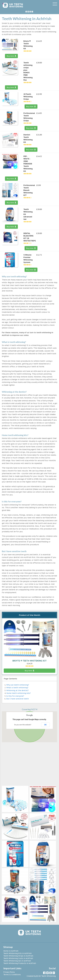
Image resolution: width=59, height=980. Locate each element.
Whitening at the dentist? (18, 690)
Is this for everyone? (15, 696)
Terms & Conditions (12, 975)
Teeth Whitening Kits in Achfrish (17, 953)
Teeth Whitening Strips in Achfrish (18, 956)
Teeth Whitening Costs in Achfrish (18, 958)
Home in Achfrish (11, 951)
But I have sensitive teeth (18, 699)
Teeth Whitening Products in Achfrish (20, 963)
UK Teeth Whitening (47, 976)
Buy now (11, 56)
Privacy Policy (9, 972)
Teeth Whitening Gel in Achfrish (17, 961)
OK (45, 725)
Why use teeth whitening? (18, 685)
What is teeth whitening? (17, 688)
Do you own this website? (23, 725)
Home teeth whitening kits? (19, 693)
